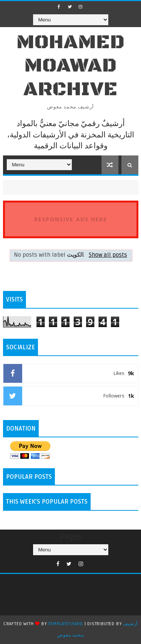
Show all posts (108, 255)
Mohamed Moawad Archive (71, 66)
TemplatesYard (65, 624)
